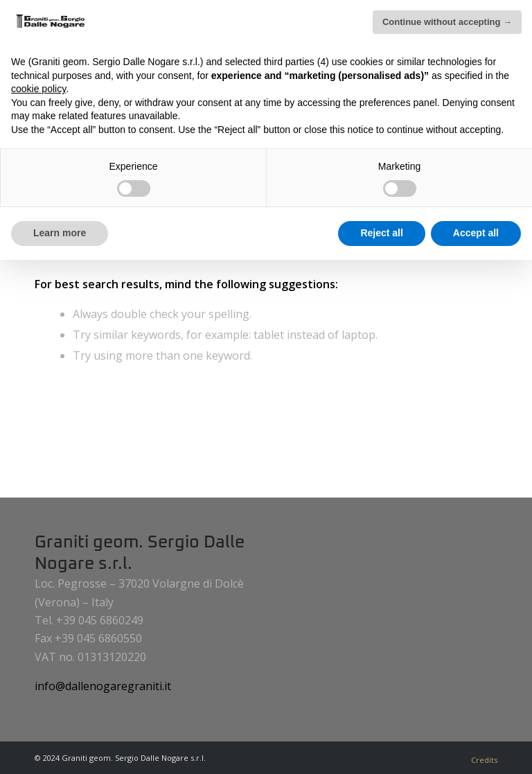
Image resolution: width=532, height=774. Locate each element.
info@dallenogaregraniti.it (103, 686)
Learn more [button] (60, 233)
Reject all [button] (381, 233)
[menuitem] (481, 760)
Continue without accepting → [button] (447, 22)
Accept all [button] (476, 233)
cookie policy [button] (38, 89)
